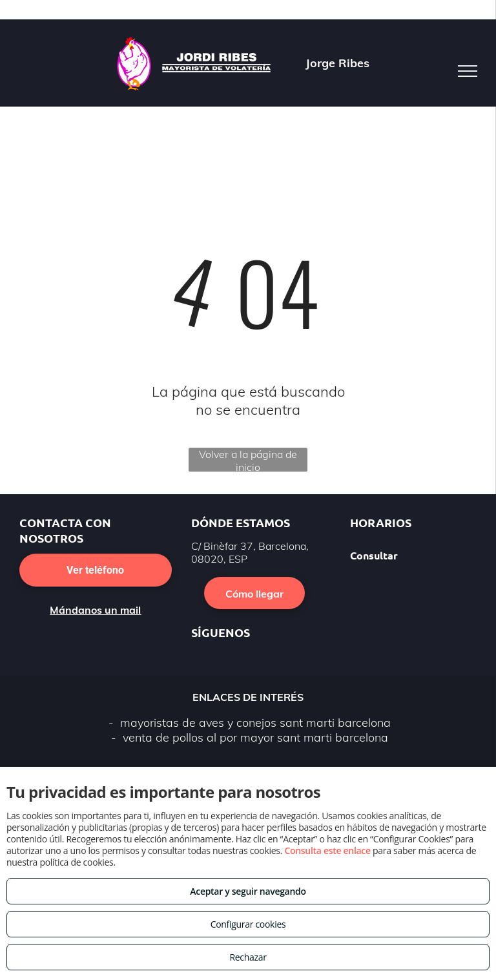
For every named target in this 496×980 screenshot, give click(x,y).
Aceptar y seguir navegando (248, 891)
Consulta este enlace (327, 850)
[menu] (468, 71)
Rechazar (248, 957)
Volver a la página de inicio (248, 460)
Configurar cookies (248, 924)
